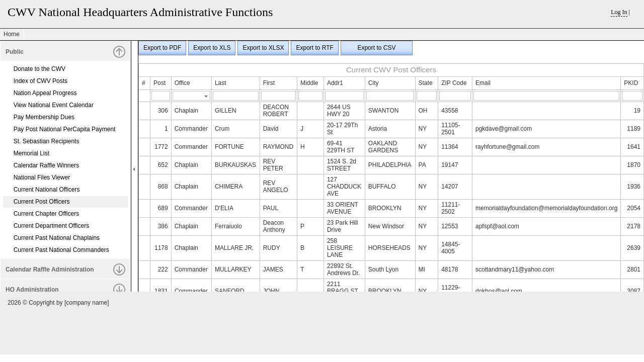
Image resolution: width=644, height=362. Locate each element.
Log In (619, 12)
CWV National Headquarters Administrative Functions (140, 12)
